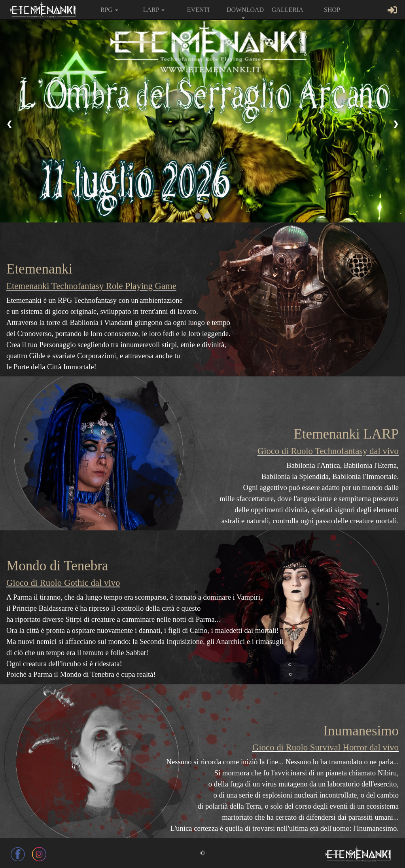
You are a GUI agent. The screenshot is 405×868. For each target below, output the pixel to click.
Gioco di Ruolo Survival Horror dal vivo (326, 747)
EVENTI (199, 10)
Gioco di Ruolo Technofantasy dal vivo (328, 451)
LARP (154, 10)
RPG (109, 10)
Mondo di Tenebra (57, 566)
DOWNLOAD (245, 13)
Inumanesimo (361, 731)
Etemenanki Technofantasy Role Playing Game (91, 286)
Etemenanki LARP (346, 434)
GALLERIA (288, 10)
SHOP (332, 10)
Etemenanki (39, 269)
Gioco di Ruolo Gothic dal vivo (63, 583)
